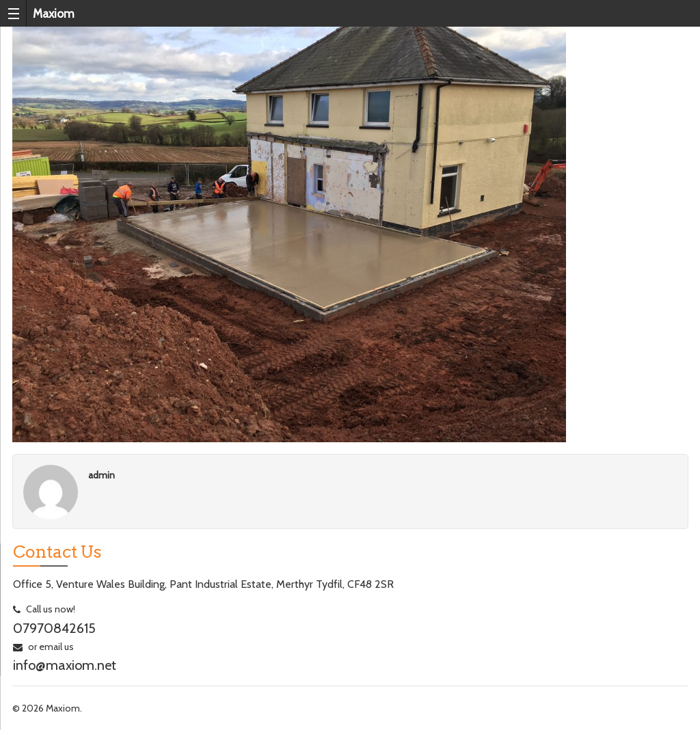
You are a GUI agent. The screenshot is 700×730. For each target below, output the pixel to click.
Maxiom (54, 13)
